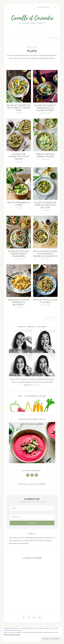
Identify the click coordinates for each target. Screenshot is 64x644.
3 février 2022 (19, 308)
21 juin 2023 (19, 113)
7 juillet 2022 (45, 159)
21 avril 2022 (45, 210)
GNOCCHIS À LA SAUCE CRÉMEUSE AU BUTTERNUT (19, 302)
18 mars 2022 (19, 259)
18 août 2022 (19, 162)
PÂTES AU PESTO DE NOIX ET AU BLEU (45, 301)
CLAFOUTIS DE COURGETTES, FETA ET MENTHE (19, 156)
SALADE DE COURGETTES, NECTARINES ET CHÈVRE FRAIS (19, 108)
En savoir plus (36, 385)
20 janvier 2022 (45, 305)
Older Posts (50, 319)
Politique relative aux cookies (12, 635)
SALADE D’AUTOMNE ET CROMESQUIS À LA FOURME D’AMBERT (45, 108)
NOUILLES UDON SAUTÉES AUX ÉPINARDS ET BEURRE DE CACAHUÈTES (45, 254)
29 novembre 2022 (45, 113)
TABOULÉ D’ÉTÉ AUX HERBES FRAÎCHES (45, 155)
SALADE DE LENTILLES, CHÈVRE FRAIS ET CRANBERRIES (19, 254)
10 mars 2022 (45, 259)
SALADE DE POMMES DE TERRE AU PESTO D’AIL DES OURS (45, 205)
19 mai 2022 (19, 208)
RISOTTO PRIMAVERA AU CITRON (19, 204)
